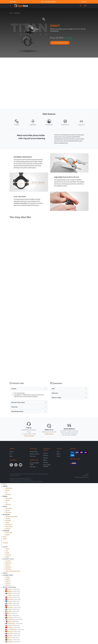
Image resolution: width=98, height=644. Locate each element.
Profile (7, 553)
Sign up (58, 454)
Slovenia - (13, 636)
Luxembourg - (14, 619)
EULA (87, 474)
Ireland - (12, 611)
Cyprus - (12, 595)
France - (12, 605)
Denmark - (13, 599)
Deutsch (8, 585)
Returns (45, 460)
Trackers (8, 518)
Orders (58, 456)
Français (8, 583)
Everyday (8, 494)
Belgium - (13, 591)
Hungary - (13, 642)
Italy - (11, 613)
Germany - (13, 607)
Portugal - (13, 627)
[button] (81, 6)
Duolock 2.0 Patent (35, 454)
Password (8, 555)
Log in (58, 452)
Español (8, 581)
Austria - (12, 589)
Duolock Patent (34, 452)
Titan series (33, 456)
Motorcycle (9, 488)
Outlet (5, 539)
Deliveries (55, 393)
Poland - (12, 625)
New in (11, 456)
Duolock (8, 529)
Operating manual (17, 411)
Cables (7, 522)
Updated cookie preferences (82, 477)
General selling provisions (13, 571)
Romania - (13, 632)
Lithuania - (13, 617)
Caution (14, 389)
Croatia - (12, 597)
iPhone (7, 510)
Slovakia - (13, 634)
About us (12, 452)
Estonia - (12, 601)
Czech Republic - (15, 629)
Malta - (12, 621)
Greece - (12, 609)
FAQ (53, 389)
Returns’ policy (56, 398)
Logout (7, 557)
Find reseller (33, 467)
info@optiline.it (49, 434)
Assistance (13, 2)
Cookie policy (85, 476)
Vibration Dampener (11, 516)
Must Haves (9, 526)
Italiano (8, 577)
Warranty (14, 407)
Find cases (8, 512)
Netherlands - (14, 623)
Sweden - (13, 640)
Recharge (8, 520)
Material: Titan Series (18, 402)
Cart (7, 551)
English (84, 2)
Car (6, 492)
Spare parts (9, 524)
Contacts (45, 453)
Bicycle (7, 490)
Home (11, 13)
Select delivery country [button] (60, 43)
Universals (8, 508)
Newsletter (13, 460)
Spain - (12, 638)
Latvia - (12, 615)
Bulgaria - (13, 593)
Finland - (12, 603)
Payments (46, 462)
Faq (10, 454)
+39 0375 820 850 (29, 436)
